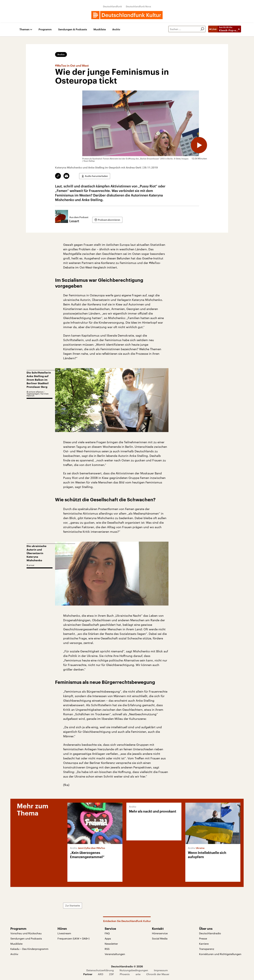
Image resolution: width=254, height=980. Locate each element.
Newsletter (111, 944)
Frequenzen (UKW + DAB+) (73, 938)
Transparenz (207, 949)
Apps (108, 938)
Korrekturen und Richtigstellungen (220, 954)
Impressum (161, 970)
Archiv (116, 29)
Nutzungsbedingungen (134, 970)
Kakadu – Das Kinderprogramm (29, 949)
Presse (203, 938)
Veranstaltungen (115, 954)
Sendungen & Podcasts (73, 29)
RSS (107, 949)
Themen (24, 29)
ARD (101, 974)
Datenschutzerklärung (100, 970)
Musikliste (100, 29)
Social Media (160, 938)
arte (138, 974)
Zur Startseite (73, 906)
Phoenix (125, 974)
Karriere (204, 944)
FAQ (107, 933)
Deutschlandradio (210, 933)
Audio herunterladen (96, 176)
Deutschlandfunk (113, 6)
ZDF (111, 974)
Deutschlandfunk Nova (138, 6)
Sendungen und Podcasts (26, 938)
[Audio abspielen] (199, 145)
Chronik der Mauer (158, 974)
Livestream (64, 933)
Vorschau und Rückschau (26, 933)
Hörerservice (160, 933)
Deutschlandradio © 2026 (127, 966)
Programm (45, 29)
